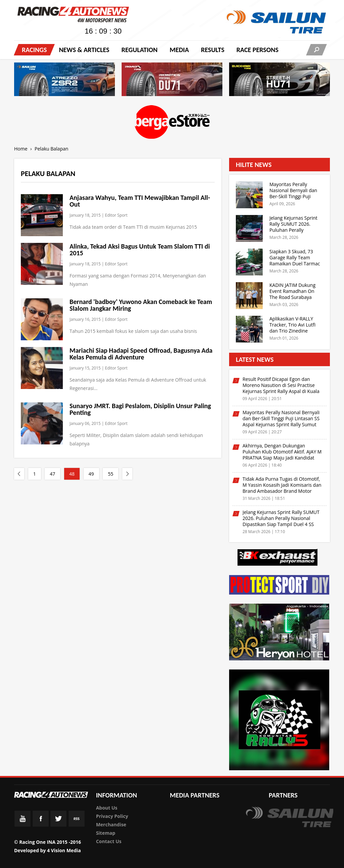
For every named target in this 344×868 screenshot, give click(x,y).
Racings (34, 50)
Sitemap (106, 833)
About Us (107, 808)
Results (213, 50)
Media (179, 50)
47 (52, 474)
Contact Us (109, 841)
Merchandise (111, 824)
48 (72, 474)
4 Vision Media (64, 850)
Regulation (139, 50)
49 (91, 474)
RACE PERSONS (257, 50)
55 (111, 474)
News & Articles (84, 50)
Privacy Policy (112, 816)
